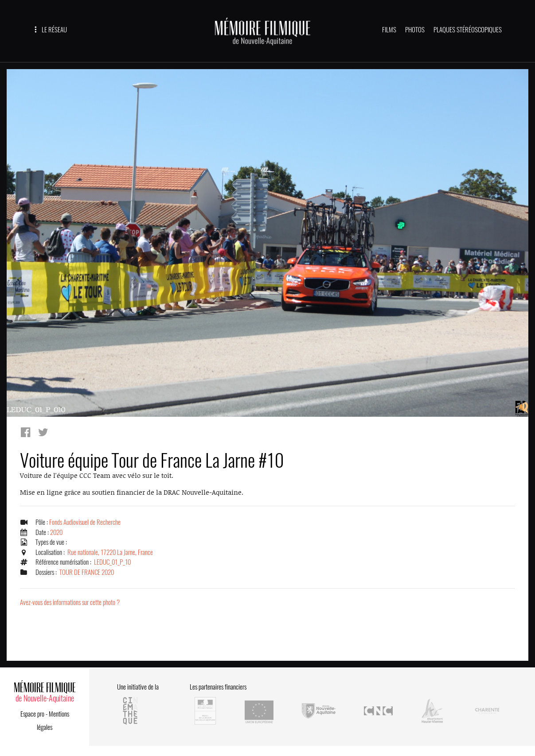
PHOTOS (415, 30)
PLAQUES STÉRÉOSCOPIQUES (468, 30)
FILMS (389, 30)
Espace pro (32, 714)
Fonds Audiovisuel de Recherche (85, 522)
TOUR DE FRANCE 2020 (87, 572)
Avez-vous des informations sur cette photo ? (70, 602)
